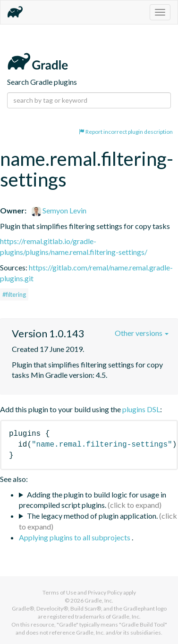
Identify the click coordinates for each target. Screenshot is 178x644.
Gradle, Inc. (99, 600)
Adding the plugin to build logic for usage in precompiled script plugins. (93, 500)
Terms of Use (59, 592)
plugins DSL (141, 409)
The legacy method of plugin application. (92, 516)
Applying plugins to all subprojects (75, 537)
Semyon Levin (59, 210)
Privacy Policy (105, 592)
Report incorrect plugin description (126, 132)
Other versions (142, 333)
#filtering (14, 294)
